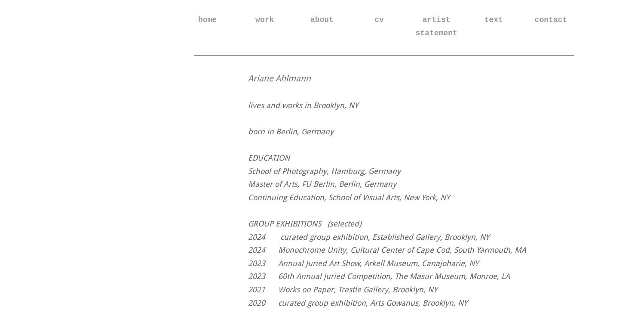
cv (379, 20)
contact (551, 20)
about (322, 20)
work (265, 20)
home (207, 20)
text (494, 20)
